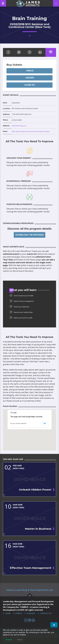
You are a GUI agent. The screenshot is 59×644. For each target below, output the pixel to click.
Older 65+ (30, 85)
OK (45, 423)
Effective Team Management (31, 568)
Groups (29, 78)
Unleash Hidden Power (35, 490)
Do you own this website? (18, 423)
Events (19, 613)
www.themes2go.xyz (19, 126)
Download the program (30, 235)
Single (30, 71)
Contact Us (46, 613)
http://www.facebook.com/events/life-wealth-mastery (31, 131)
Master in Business (38, 529)
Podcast (31, 613)
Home (8, 613)
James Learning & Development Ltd (29, 590)
